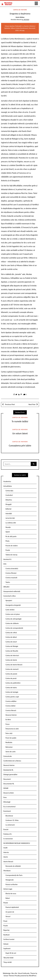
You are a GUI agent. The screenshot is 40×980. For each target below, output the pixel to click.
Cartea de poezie (11, 674)
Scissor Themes (9, 976)
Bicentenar (9, 816)
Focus (8, 724)
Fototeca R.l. (8, 834)
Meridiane (7, 871)
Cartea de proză (11, 678)
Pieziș (7, 541)
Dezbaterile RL (8, 770)
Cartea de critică (11, 633)
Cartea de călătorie (12, 623)
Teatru (8, 582)
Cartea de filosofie (12, 651)
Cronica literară (11, 710)
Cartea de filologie (12, 646)
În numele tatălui (20, 421)
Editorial (8, 509)
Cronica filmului (11, 573)
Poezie (6, 903)
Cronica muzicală (11, 578)
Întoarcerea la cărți (12, 729)
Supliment (7, 949)
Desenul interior (11, 715)
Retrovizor (9, 747)
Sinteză (6, 944)
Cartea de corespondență (14, 628)
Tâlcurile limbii (8, 958)
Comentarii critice (10, 596)
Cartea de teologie (12, 692)
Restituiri (7, 935)
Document (7, 779)
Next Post (32, 404)
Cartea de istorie (11, 660)
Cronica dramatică (12, 569)
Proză (5, 921)
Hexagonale (10, 880)
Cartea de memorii (20, 10)
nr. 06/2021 (25, 20)
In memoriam (8, 839)
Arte (5, 564)
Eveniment (7, 811)
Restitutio (9, 742)
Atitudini (6, 587)
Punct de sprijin (11, 738)
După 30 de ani (11, 953)
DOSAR (6, 788)
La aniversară (10, 825)
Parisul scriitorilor (12, 884)
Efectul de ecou (11, 894)
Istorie (6, 857)
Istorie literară (8, 862)
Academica (7, 481)
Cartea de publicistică (13, 683)
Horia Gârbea (20, 17)
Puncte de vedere (12, 546)
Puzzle (8, 550)
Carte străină (10, 610)
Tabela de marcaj (11, 555)
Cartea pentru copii (12, 697)
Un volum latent (20, 433)
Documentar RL (9, 784)
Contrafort (9, 495)
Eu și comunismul (9, 807)
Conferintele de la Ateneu (12, 761)
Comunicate (8, 756)
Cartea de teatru (11, 688)
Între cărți (9, 733)
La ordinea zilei (11, 523)
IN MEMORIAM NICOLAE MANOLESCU (17, 843)
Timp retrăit (8, 962)
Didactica (9, 500)
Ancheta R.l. (8, 559)
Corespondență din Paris (14, 875)
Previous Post (10, 404)
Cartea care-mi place (13, 614)
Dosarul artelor (9, 793)
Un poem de (10, 912)
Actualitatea (8, 486)
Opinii (8, 532)
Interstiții (9, 514)
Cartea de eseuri (11, 642)
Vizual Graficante (24, 973)
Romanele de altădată (13, 866)
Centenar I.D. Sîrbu (12, 820)
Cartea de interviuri (12, 655)
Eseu (5, 797)
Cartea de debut (11, 637)
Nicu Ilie (14, 973)
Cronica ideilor (11, 706)
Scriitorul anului (9, 939)
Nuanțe (8, 527)
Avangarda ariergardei (13, 605)
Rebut (8, 898)
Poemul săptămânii (12, 907)
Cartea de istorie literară (14, 665)
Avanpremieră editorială (12, 591)
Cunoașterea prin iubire (20, 446)
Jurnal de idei (10, 518)
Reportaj (6, 930)
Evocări (6, 829)
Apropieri (9, 600)
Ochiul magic (8, 889)
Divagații (9, 504)
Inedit (5, 848)
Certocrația (9, 491)
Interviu (6, 852)
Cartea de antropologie (13, 619)
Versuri (8, 916)
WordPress (33, 976)
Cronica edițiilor (11, 701)
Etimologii (7, 802)
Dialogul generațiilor (10, 774)
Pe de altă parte (11, 536)
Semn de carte (11, 752)
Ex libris (8, 720)
